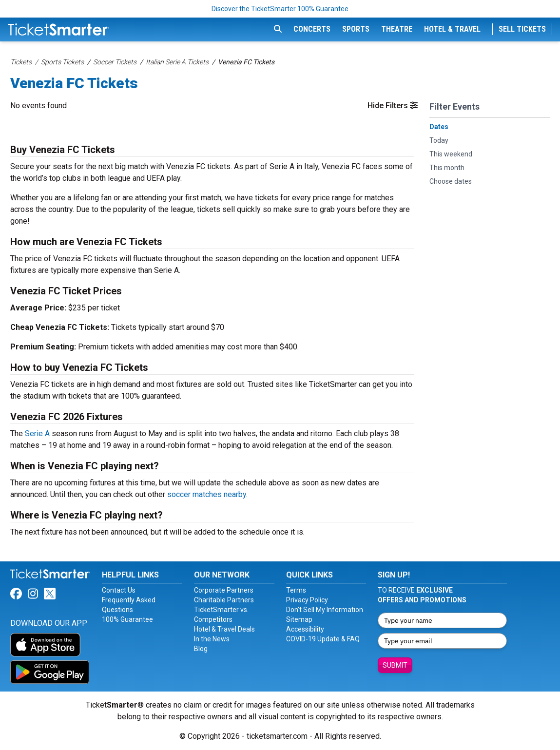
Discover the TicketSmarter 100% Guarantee (280, 9)
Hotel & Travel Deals (224, 629)
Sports (356, 29)
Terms (296, 590)
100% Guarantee (127, 619)
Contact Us (119, 590)
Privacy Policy (307, 600)
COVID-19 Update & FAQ (323, 639)
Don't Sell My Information (325, 610)
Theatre (397, 29)
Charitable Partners (224, 600)
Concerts (312, 29)
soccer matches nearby (207, 494)
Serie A (37, 433)
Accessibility (305, 629)
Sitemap (299, 619)
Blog (201, 649)
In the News (212, 639)
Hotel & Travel (452, 29)
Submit (395, 665)
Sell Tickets (522, 29)
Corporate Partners (224, 590)
